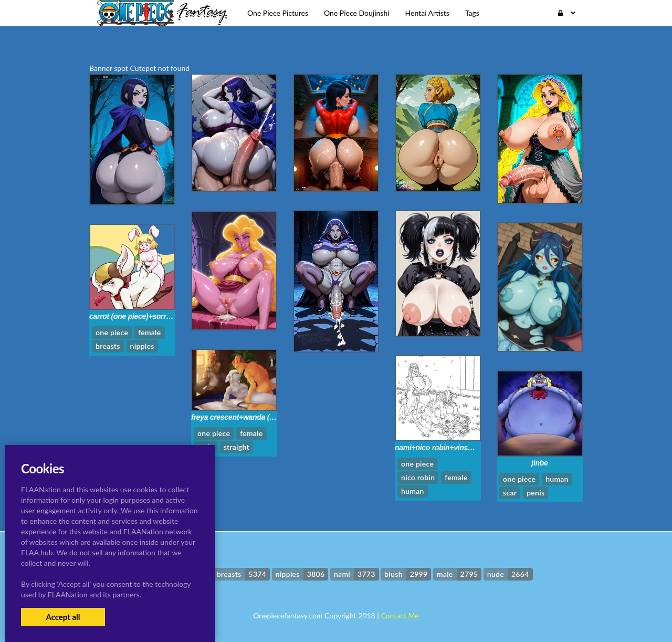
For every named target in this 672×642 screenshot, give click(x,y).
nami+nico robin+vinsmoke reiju (449, 448)
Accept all (63, 617)
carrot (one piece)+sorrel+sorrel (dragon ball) (165, 316)
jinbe (539, 463)
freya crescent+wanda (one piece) (248, 417)
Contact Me (400, 615)
